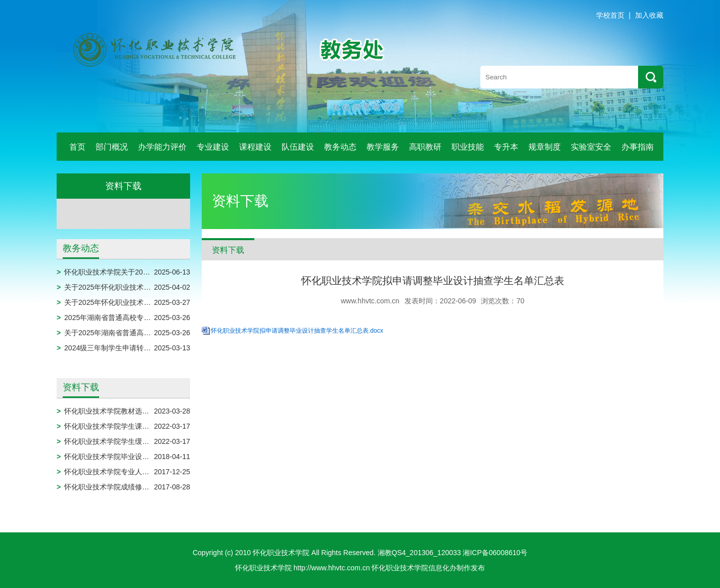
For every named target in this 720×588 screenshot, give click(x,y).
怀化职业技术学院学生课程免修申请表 (124, 426)
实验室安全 (591, 147)
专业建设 (213, 147)
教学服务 (383, 147)
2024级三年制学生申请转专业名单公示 (125, 348)
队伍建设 (298, 147)
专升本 (506, 147)
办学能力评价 (162, 147)
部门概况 (112, 147)
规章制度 (545, 147)
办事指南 (638, 147)
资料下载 (81, 387)
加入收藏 (649, 15)
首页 (77, 147)
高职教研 (425, 147)
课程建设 (255, 147)
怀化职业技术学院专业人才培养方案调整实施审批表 (146, 472)
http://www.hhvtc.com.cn (332, 568)
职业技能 (468, 147)
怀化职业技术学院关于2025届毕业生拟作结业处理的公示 (153, 272)
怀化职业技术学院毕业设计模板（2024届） (132, 457)
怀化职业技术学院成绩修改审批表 (117, 487)
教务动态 (340, 147)
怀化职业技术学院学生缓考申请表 (117, 441)
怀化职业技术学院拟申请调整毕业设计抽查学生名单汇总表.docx (297, 331)
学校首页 (610, 15)
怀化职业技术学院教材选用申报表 (117, 411)
